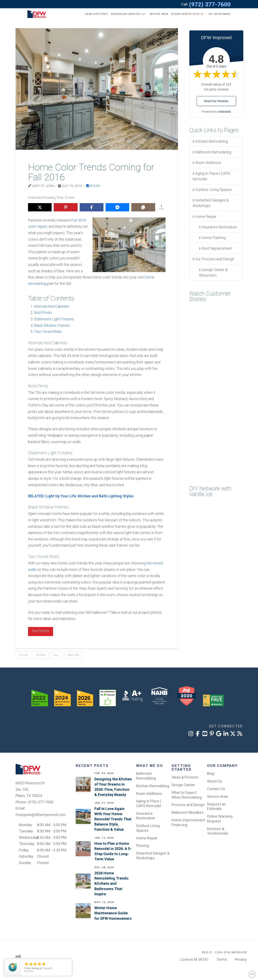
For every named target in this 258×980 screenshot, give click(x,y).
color (23, 655)
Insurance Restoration (218, 227)
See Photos (41, 631)
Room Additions (207, 163)
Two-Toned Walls (48, 332)
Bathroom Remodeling (212, 152)
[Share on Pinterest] (66, 207)
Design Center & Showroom (213, 272)
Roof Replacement (215, 248)
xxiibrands (224, 112)
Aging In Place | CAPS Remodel (211, 176)
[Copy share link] (143, 207)
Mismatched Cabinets (52, 306)
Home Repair (204, 216)
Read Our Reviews (216, 101)
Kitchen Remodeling (210, 141)
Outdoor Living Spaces (212, 190)
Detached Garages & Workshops (211, 203)
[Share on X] (40, 207)
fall (56, 655)
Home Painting (212, 238)
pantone (73, 655)
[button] (218, 14)
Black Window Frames (52, 325)
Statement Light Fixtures (54, 319)
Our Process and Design (213, 259)
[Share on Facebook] (92, 207)
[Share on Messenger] (117, 207)
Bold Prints (43, 313)
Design (93, 186)
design (41, 655)
